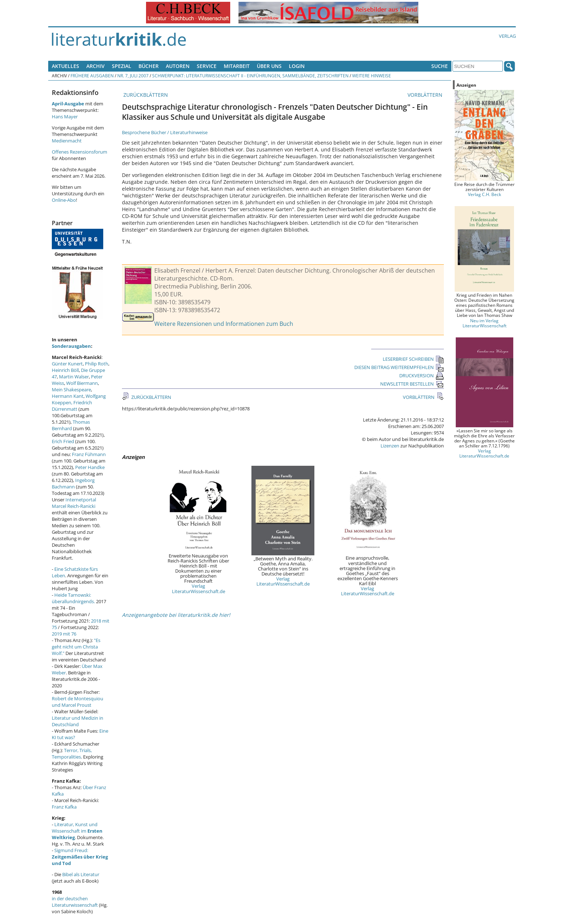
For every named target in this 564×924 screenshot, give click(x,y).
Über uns (269, 66)
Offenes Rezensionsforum (79, 152)
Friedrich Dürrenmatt (72, 406)
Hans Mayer (65, 117)
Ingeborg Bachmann (73, 483)
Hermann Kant (68, 396)
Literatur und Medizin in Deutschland (78, 721)
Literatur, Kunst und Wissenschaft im (77, 831)
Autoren (178, 66)
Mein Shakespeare (71, 390)
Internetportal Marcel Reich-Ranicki (74, 503)
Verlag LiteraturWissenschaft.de (199, 588)
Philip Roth (97, 364)
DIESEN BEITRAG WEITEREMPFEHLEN (399, 367)
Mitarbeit (237, 66)
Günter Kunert (67, 364)
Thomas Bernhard (71, 425)
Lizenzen (390, 446)
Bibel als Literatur (81, 874)
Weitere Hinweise (372, 76)
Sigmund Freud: (80, 857)
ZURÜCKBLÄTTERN (145, 95)
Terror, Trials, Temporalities (72, 754)
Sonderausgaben (71, 346)
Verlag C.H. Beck (485, 194)
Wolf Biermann (82, 383)
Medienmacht (67, 141)
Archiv (95, 66)
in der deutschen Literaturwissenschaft (75, 902)
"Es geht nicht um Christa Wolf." (76, 647)
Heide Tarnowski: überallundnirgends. (73, 598)
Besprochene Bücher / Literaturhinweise (165, 132)
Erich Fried (63, 441)
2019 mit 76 (64, 634)
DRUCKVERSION (422, 375)
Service (207, 66)
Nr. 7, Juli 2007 (133, 76)
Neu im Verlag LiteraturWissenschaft (485, 323)
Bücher (149, 66)
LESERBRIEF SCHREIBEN (413, 359)
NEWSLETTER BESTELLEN (412, 384)
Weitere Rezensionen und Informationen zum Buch (224, 324)
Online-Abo (64, 200)
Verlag (507, 36)
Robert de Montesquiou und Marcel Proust (78, 702)
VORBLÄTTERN (426, 95)
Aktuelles (65, 66)
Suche (440, 66)
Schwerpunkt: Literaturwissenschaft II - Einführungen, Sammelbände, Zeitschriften (250, 76)
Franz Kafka (64, 807)
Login (297, 66)
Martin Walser (74, 377)
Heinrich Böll (65, 370)
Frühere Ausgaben (92, 76)
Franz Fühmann (89, 454)
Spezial (122, 66)
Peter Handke (90, 467)
